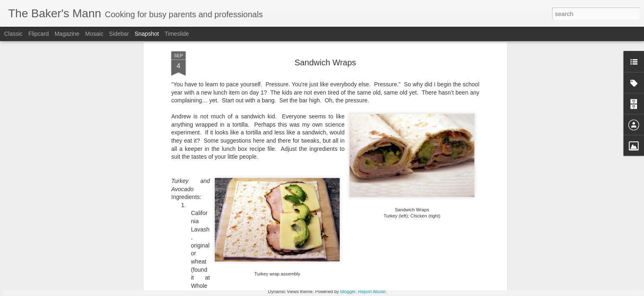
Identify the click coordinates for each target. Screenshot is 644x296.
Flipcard (39, 34)
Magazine (67, 34)
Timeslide (177, 34)
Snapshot (147, 34)
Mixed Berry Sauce (548, 253)
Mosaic (94, 34)
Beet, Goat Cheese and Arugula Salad (77, 257)
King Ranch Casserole (450, 254)
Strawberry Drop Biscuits (156, 254)
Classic (13, 34)
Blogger (348, 291)
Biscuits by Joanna (253, 253)
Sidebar (119, 34)
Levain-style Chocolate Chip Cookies (370, 259)
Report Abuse (372, 291)
